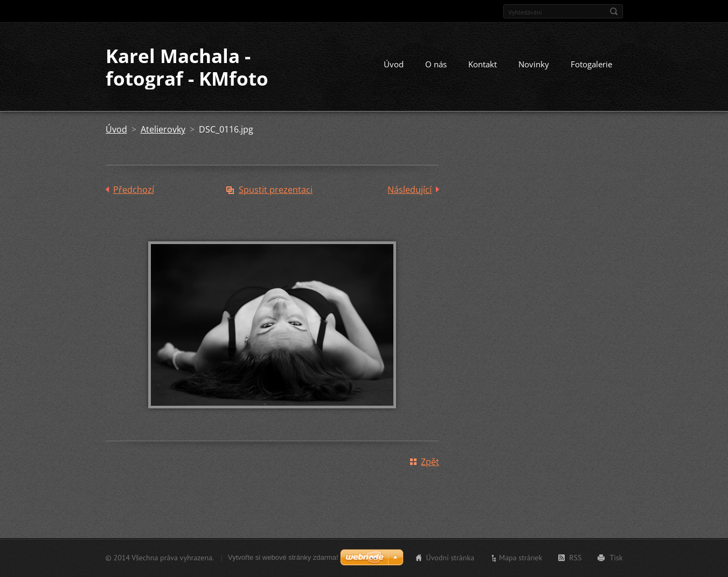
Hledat (614, 11)
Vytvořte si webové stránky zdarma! (283, 557)
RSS (575, 558)
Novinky (534, 64)
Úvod (394, 64)
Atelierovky (163, 129)
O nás (436, 64)
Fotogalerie (591, 64)
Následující (410, 190)
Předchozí (134, 190)
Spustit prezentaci (276, 190)
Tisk (616, 558)
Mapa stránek (521, 558)
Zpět (430, 462)
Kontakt (483, 64)
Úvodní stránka (450, 558)
